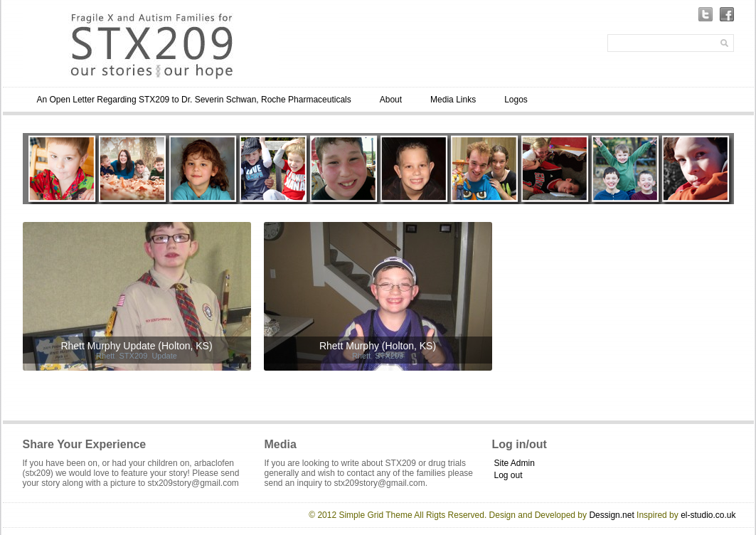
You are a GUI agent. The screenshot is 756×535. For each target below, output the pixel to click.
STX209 (134, 356)
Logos (516, 100)
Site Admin (515, 463)
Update (164, 356)
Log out (509, 475)
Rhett (105, 356)
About (391, 100)
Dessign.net (611, 515)
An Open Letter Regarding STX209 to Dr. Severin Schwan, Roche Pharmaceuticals (194, 100)
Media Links (453, 100)
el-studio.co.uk (708, 515)
